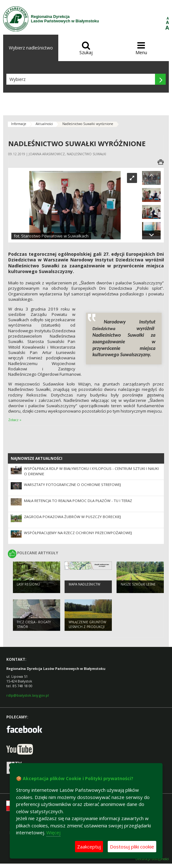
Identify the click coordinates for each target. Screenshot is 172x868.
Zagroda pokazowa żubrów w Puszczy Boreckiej (72, 517)
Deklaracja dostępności (152, 859)
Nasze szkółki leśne (138, 584)
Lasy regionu (28, 584)
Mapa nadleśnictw (84, 584)
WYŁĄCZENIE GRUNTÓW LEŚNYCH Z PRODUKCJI (87, 624)
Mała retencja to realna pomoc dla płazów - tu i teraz (78, 501)
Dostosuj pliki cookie (132, 847)
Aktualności (44, 124)
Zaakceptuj (89, 847)
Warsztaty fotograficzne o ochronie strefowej (72, 485)
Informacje (19, 124)
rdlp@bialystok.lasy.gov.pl (28, 695)
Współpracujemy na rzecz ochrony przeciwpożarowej (78, 533)
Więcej (53, 832)
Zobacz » (15, 420)
